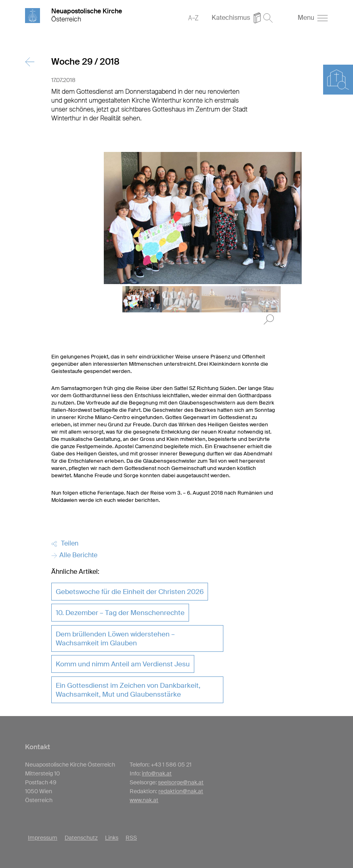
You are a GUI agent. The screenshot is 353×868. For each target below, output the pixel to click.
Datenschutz (81, 838)
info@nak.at (157, 773)
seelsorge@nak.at (181, 782)
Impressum (43, 838)
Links (112, 838)
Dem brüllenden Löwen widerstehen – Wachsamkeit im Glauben (115, 638)
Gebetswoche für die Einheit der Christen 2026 (130, 592)
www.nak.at (144, 800)
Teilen (65, 543)
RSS (131, 838)
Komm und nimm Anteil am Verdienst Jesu (123, 664)
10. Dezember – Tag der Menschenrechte (120, 613)
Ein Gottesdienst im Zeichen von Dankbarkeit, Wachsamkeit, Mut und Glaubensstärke (128, 690)
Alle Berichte (74, 555)
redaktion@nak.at (181, 791)
